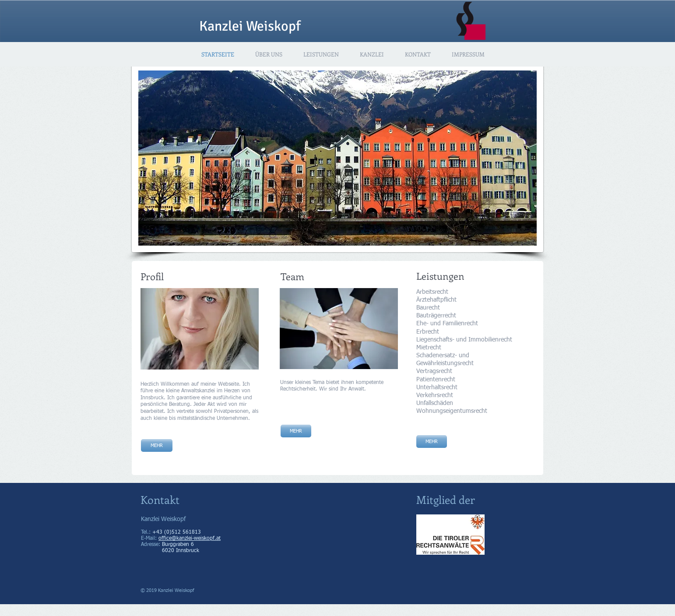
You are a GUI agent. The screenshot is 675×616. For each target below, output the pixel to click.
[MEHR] (296, 431)
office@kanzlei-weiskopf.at (190, 539)
